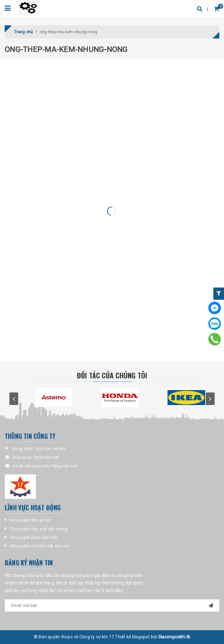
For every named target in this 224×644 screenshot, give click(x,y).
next (210, 399)
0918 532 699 (46, 457)
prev (14, 399)
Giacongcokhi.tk (174, 637)
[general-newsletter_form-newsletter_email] (112, 605)
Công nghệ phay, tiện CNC (34, 537)
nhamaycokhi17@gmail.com (51, 466)
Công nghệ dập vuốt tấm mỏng (38, 529)
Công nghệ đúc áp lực (30, 520)
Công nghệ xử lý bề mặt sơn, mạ (39, 546)
